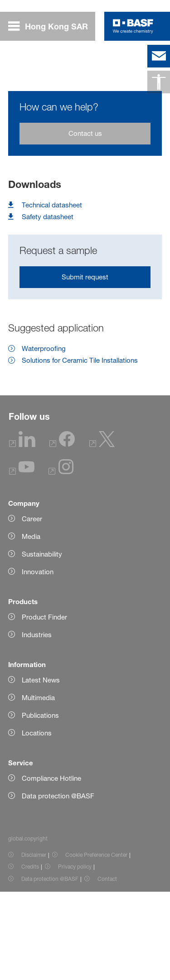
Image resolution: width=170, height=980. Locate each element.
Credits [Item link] (30, 955)
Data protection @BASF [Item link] (50, 967)
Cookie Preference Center (96, 943)
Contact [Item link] (107, 967)
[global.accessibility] (159, 82)
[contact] (159, 56)
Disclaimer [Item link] (34, 943)
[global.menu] (52, 26)
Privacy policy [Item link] (75, 955)
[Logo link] (133, 26)
